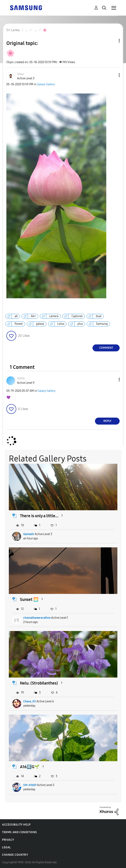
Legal (6, 847)
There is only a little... (39, 516)
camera (54, 316)
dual (99, 316)
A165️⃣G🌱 (30, 767)
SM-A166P (30, 785)
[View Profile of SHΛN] (21, 379)
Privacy (8, 840)
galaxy (40, 324)
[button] (112, 75)
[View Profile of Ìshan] (20, 74)
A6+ (33, 316)
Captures (77, 316)
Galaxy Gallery (46, 84)
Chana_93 (29, 701)
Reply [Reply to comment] (107, 421)
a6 (16, 316)
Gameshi (29, 534)
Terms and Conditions (20, 832)
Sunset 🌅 (29, 599)
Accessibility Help (16, 825)
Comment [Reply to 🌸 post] (106, 348)
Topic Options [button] (112, 41)
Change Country (15, 855)
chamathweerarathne (37, 618)
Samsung (102, 324)
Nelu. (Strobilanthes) (39, 683)
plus (80, 324)
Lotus (61, 324)
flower (19, 324)
